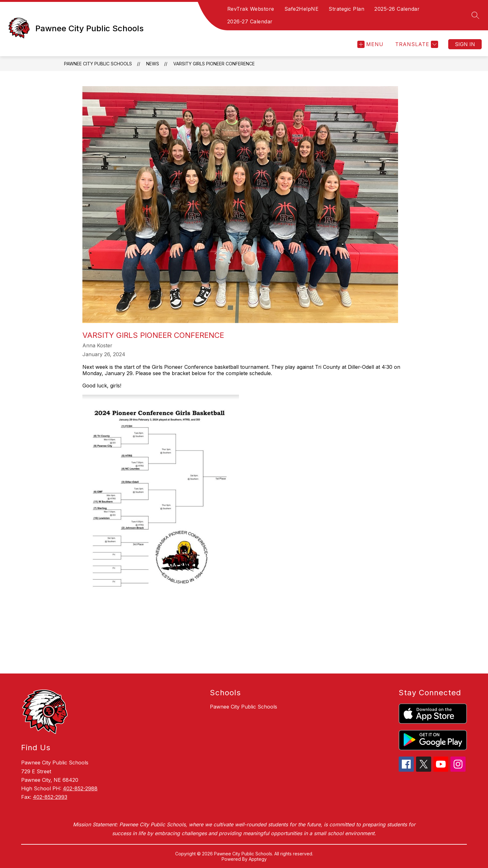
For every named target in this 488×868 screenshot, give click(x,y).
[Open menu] (370, 44)
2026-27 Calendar (250, 21)
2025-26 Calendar (397, 9)
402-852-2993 (50, 797)
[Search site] (475, 15)
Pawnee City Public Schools (98, 64)
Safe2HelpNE (302, 9)
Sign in (465, 44)
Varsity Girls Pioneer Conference (214, 64)
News (153, 64)
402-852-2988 (80, 788)
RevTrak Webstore (251, 9)
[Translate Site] (416, 44)
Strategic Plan (346, 9)
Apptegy (258, 859)
